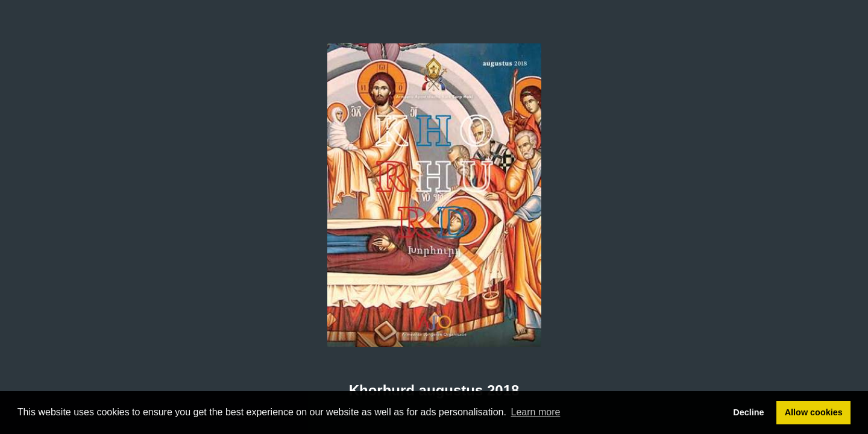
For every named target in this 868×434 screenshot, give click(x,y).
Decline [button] (748, 412)
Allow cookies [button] (814, 412)
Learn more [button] (536, 412)
